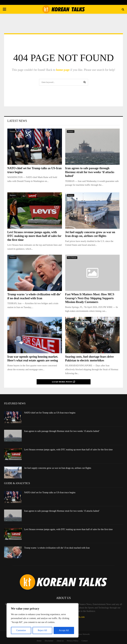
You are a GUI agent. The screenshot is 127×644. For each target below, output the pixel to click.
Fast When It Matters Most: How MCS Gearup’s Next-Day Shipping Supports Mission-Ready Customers (90, 298)
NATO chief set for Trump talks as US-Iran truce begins (50, 413)
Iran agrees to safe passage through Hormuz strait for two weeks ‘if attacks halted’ (90, 172)
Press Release (72, 258)
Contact (85, 641)
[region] (42, 620)
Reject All (42, 630)
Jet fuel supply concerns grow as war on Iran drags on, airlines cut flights (58, 468)
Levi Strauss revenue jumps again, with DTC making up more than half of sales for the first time (34, 236)
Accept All (64, 630)
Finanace (13, 131)
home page (63, 70)
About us (60, 641)
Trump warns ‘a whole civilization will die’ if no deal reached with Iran (57, 548)
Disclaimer (49, 641)
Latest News (17, 121)
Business (13, 195)
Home (39, 641)
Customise (21, 630)
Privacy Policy (73, 641)
